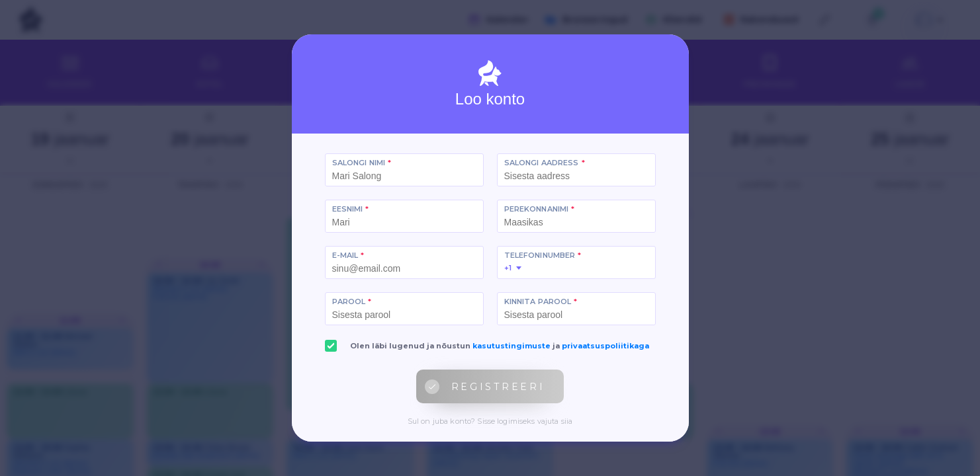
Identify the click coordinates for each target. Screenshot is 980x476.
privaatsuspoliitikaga (605, 346)
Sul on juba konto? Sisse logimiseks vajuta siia (490, 421)
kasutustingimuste (512, 346)
